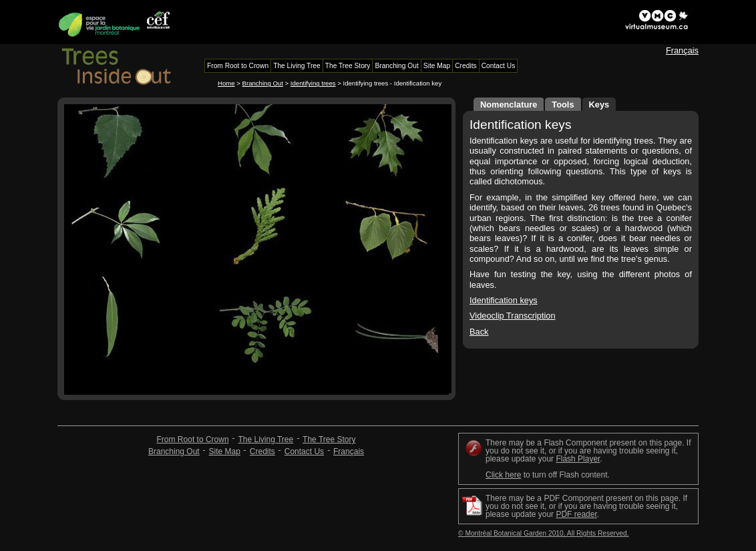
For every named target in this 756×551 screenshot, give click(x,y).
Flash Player (578, 459)
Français (682, 50)
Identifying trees (313, 83)
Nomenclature (509, 105)
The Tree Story (329, 439)
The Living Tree (265, 439)
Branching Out (263, 83)
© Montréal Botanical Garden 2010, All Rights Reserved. (544, 533)
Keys (599, 105)
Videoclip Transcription (513, 316)
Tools (563, 105)
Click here (503, 475)
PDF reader (576, 514)
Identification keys (504, 300)
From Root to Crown (193, 439)
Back (479, 332)
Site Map (225, 451)
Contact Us (304, 451)
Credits (262, 451)
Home (226, 83)
